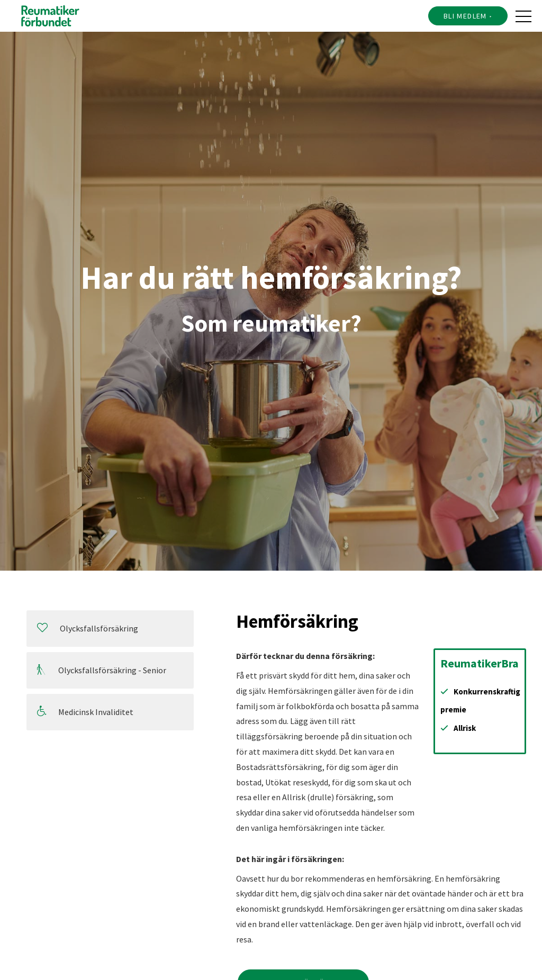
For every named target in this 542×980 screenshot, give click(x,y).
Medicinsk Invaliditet (85, 712)
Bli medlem (465, 16)
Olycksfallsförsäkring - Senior (102, 670)
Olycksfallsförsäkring (88, 628)
